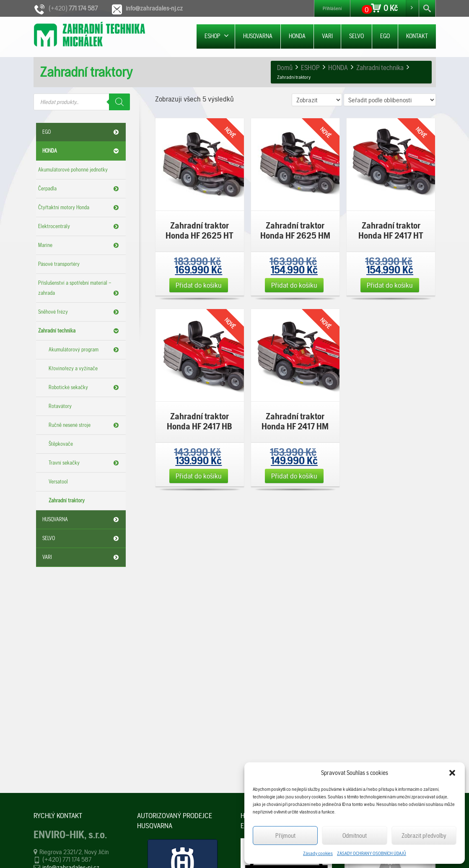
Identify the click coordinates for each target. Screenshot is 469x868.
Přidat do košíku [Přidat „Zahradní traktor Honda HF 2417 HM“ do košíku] (294, 476)
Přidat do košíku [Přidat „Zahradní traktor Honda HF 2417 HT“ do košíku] (390, 285)
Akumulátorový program (85, 350)
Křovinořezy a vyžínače (73, 368)
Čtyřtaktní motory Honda (80, 208)
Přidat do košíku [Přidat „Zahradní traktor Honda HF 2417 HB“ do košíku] (199, 476)
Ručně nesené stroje (85, 425)
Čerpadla (80, 189)
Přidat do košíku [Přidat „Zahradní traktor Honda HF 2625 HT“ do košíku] (199, 285)
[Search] (119, 102)
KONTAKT (417, 36)
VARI (327, 36)
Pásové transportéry (59, 264)
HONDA (297, 36)
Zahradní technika (80, 331)
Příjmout (285, 836)
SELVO (356, 36)
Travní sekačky (85, 463)
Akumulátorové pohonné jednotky (73, 170)
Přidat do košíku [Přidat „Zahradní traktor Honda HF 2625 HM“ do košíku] (294, 285)
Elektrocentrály (80, 226)
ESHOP (217, 36)
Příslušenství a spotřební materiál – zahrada (80, 289)
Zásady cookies (318, 853)
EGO (385, 36)
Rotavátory (60, 406)
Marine (80, 245)
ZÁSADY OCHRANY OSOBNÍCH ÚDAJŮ (372, 853)
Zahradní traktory (67, 500)
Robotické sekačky (85, 387)
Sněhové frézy (80, 312)
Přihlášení (332, 8)
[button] (452, 773)
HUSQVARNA (258, 36)
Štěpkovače (61, 444)
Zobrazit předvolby (424, 836)
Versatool (58, 482)
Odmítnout (355, 836)
